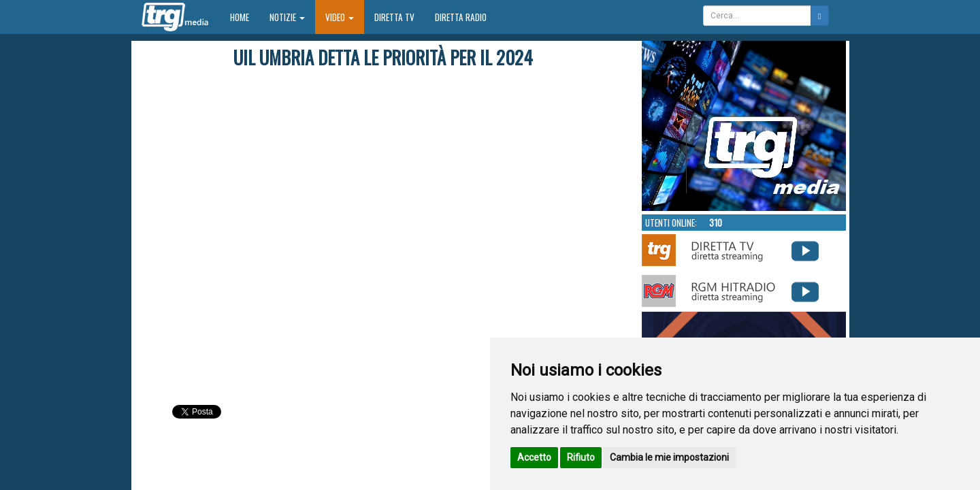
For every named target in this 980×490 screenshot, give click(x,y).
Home (245, 17)
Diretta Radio (461, 17)
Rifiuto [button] (581, 457)
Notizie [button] (287, 17)
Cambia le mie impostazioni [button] (669, 457)
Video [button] (340, 17)
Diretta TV (394, 17)
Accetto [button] (534, 457)
